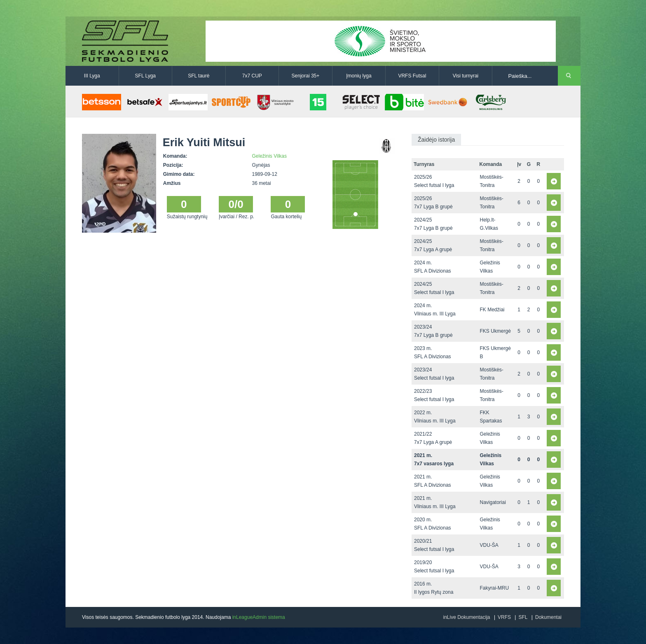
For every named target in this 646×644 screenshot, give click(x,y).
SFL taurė (199, 76)
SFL (523, 617)
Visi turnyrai (466, 76)
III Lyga (92, 76)
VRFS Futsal (412, 76)
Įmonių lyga (359, 76)
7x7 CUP (252, 76)
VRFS (504, 617)
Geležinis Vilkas (269, 156)
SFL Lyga (145, 76)
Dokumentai (548, 617)
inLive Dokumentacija (466, 617)
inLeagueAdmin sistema (259, 617)
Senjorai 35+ (306, 76)
